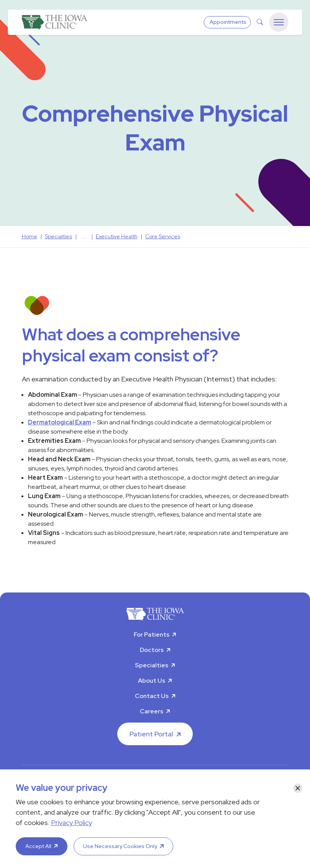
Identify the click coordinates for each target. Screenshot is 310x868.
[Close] (298, 788)
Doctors (152, 650)
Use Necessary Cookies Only (120, 846)
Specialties (152, 665)
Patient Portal (151, 734)
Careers (152, 711)
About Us (152, 681)
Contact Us (152, 696)
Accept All (38, 846)
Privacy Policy (71, 823)
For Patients (152, 634)
